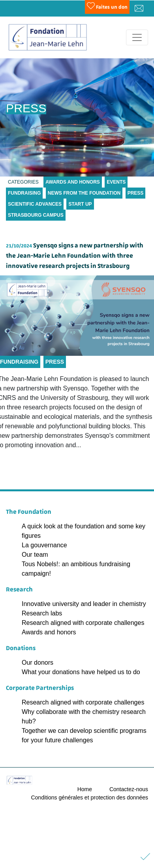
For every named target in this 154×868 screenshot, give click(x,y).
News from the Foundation (84, 193)
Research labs (42, 613)
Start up (80, 204)
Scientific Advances (35, 204)
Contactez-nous (129, 789)
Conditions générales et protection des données (89, 797)
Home (85, 789)
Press (136, 193)
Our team (35, 555)
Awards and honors (49, 632)
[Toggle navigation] (137, 37)
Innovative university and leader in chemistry (84, 604)
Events (116, 182)
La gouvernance (44, 545)
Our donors (38, 663)
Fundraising (24, 193)
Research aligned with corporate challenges (83, 623)
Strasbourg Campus (36, 215)
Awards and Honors (73, 182)
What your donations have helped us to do (81, 672)
